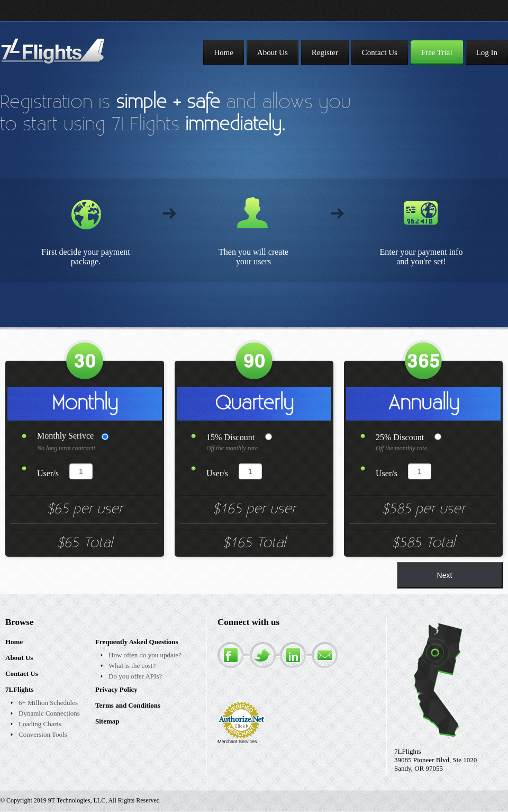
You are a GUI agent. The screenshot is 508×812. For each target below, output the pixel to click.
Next (445, 575)
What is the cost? (132, 666)
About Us (19, 658)
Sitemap (107, 721)
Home (14, 642)
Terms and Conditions (128, 705)
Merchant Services (237, 742)
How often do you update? (145, 655)
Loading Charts (40, 724)
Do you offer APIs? (135, 676)
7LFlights (19, 689)
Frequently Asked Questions (137, 642)
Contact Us (22, 673)
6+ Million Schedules (48, 703)
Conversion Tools (43, 734)
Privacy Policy (116, 689)
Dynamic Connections (49, 713)
